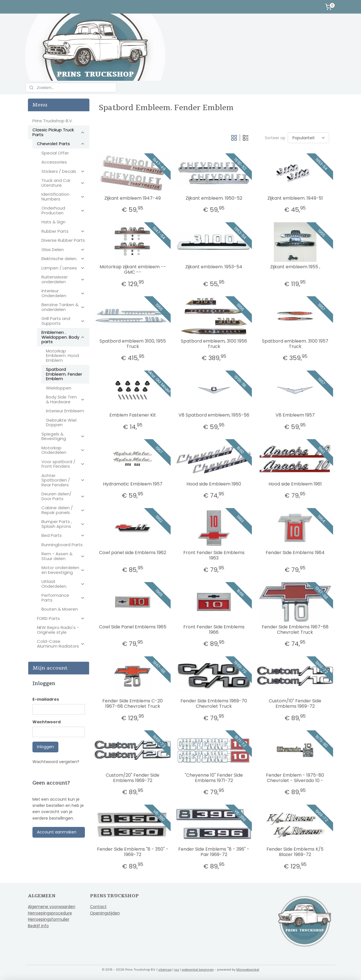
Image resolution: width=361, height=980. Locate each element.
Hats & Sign (53, 222)
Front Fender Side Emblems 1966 (214, 630)
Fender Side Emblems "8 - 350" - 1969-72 (132, 852)
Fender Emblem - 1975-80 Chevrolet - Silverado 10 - (295, 778)
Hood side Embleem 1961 (295, 484)
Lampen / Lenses (63, 268)
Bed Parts (63, 535)
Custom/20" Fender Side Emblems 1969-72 (133, 778)
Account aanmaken (57, 832)
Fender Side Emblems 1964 (295, 553)
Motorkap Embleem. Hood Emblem (62, 356)
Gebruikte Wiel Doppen (61, 423)
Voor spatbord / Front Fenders (63, 464)
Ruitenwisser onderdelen (63, 279)
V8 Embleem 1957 (295, 415)
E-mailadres (46, 699)
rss (177, 970)
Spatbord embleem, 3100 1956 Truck (214, 344)
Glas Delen (63, 250)
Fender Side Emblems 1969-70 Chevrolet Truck (214, 704)
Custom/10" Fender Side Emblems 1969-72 (295, 704)
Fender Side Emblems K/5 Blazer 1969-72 (295, 852)
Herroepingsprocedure (50, 913)
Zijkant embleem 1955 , (295, 267)
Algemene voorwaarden (52, 907)
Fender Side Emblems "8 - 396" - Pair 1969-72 (214, 852)
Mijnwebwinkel (248, 970)
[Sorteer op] (308, 138)
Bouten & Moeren (60, 609)
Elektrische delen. (63, 259)
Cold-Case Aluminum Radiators (61, 644)
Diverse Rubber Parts (63, 240)
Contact (98, 907)
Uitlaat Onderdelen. (63, 584)
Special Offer (55, 153)
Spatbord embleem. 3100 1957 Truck (295, 344)
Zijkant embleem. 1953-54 (214, 267)
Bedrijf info (38, 926)
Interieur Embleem (65, 411)
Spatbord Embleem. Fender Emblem (64, 374)
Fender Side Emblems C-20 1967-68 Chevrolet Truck (133, 704)
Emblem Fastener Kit (132, 415)
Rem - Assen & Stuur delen (63, 556)
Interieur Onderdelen (63, 293)
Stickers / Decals (63, 171)
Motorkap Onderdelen (63, 450)
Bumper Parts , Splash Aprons (63, 524)
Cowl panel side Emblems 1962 (133, 553)
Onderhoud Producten (63, 210)
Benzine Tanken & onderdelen (63, 307)
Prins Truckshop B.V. (53, 121)
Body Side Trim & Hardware (65, 399)
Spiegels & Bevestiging (63, 436)
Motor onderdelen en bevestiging (63, 570)
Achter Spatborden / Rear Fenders (63, 480)
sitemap (165, 970)
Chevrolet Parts (61, 144)
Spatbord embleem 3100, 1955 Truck (132, 344)
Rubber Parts (63, 231)
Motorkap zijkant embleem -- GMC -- (132, 269)
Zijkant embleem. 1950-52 (214, 198)
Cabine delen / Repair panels (63, 510)
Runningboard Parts (62, 545)
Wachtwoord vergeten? (56, 762)
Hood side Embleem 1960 (214, 484)
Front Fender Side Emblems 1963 (214, 555)
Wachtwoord (47, 722)
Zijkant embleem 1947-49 (133, 198)
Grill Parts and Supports (63, 321)
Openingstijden (105, 913)
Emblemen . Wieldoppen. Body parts (63, 337)
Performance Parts (63, 598)
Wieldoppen (59, 388)
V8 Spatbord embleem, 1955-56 (214, 415)
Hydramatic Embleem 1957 (132, 484)
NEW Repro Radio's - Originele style (58, 630)
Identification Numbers (63, 197)
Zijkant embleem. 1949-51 (295, 198)
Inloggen (45, 747)
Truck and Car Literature (63, 183)
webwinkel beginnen (198, 970)
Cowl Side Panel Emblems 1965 (132, 627)
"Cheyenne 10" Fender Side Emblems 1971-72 (214, 778)
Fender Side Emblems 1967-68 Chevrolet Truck (295, 630)
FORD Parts (61, 618)
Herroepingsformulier (49, 919)
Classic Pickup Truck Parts (59, 132)
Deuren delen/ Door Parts (63, 496)
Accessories (54, 162)
